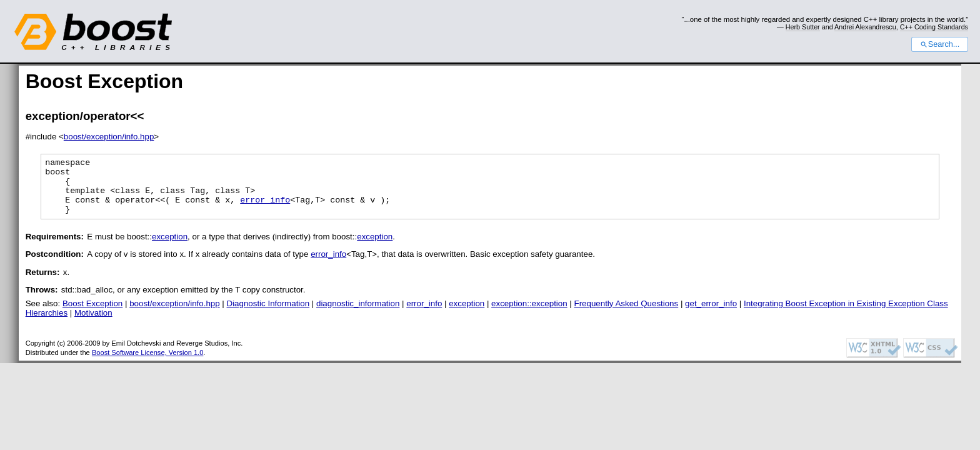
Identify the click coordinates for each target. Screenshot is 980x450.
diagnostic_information (358, 315)
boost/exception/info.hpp (109, 137)
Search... (940, 44)
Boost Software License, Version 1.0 (147, 364)
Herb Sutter (803, 27)
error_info (265, 209)
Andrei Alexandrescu (865, 27)
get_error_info (711, 315)
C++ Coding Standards (934, 27)
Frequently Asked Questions (627, 315)
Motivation (93, 324)
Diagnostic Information (268, 315)
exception (170, 248)
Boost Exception (92, 315)
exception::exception (529, 315)
